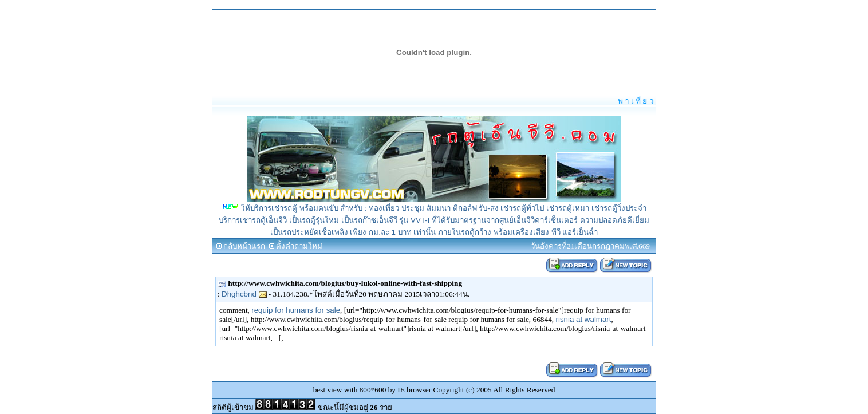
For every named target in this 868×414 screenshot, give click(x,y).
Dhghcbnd (244, 294)
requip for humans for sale (296, 310)
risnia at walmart (583, 319)
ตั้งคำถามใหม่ (299, 246)
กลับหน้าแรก (244, 246)
